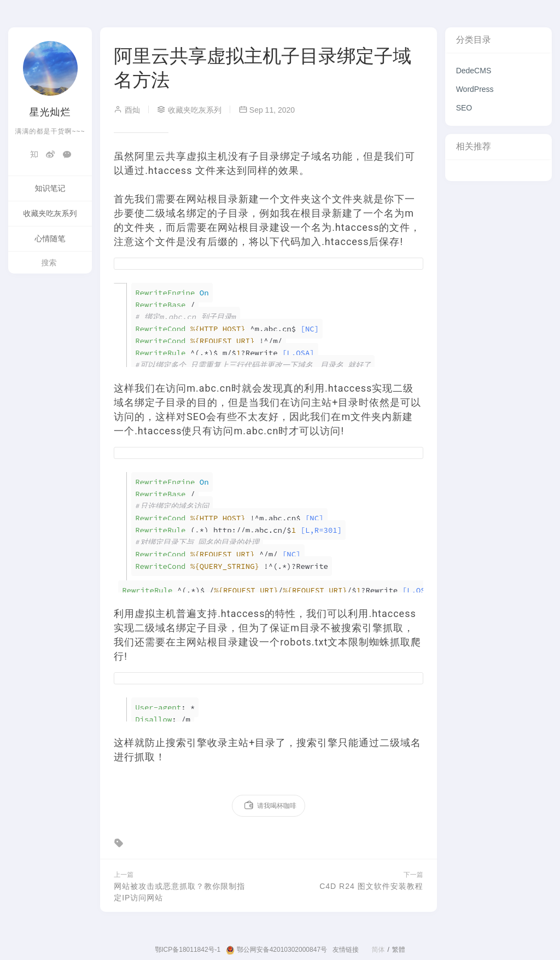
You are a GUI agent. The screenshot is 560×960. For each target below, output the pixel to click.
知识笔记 (50, 188)
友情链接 (346, 950)
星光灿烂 (50, 112)
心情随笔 (50, 238)
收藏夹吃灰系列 (50, 213)
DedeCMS (474, 71)
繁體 (399, 950)
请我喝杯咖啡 (270, 806)
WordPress (475, 89)
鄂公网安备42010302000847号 (276, 950)
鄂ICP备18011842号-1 (188, 950)
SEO (464, 108)
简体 (378, 950)
